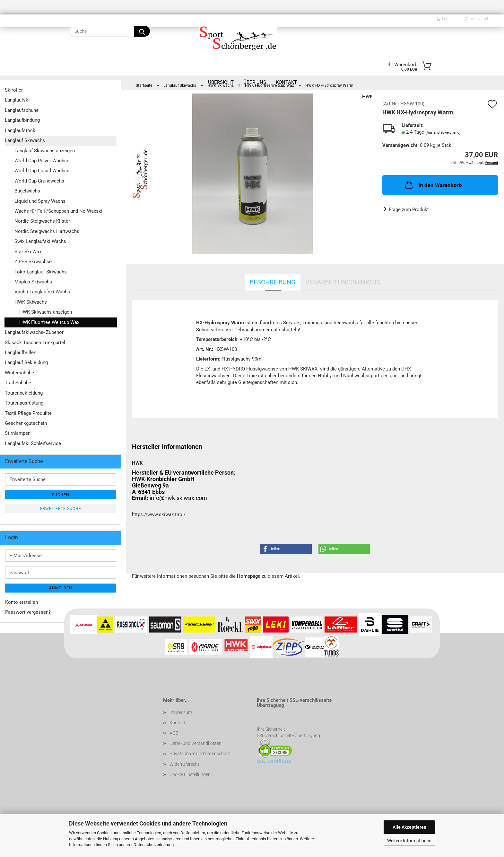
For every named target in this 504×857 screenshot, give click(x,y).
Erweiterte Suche (61, 509)
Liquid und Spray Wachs (40, 201)
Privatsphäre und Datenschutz (200, 754)
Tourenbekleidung (24, 393)
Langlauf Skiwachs (25, 140)
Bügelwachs (27, 191)
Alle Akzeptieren (409, 827)
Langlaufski (17, 100)
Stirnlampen (18, 433)
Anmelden (61, 588)
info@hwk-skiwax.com (178, 498)
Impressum (181, 712)
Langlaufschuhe (22, 110)
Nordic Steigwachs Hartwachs (47, 231)
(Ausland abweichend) (443, 133)
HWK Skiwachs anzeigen (46, 312)
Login (444, 19)
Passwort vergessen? (28, 612)
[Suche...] (142, 31)
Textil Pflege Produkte (28, 413)
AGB (174, 733)
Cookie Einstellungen (190, 774)
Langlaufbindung (22, 120)
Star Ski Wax (28, 252)
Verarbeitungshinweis (343, 282)
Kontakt (178, 723)
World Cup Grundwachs (39, 181)
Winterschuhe (19, 373)
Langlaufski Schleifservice (33, 443)
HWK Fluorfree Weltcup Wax (49, 322)
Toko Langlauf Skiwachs (41, 272)
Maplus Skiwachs (33, 282)
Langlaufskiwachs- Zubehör (34, 332)
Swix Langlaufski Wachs (40, 241)
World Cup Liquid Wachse (42, 171)
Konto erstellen (22, 602)
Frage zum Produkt (409, 210)
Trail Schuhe (18, 383)
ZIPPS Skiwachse (33, 262)
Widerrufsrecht (184, 764)
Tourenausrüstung (24, 403)
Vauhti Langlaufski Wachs (42, 292)
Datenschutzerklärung (154, 845)
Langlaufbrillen (21, 353)
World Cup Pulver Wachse (42, 161)
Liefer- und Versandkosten (196, 743)
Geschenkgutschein (26, 423)
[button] (286, 549)
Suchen (61, 495)
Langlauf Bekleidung (26, 362)
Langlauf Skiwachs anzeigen (45, 151)
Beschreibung (273, 282)
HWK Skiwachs (31, 302)
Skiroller (14, 90)
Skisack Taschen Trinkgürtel (35, 343)
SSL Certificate (274, 761)
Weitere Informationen (409, 841)
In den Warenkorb (433, 184)
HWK (367, 97)
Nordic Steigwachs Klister (42, 221)
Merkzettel (476, 19)
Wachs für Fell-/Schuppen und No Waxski (58, 211)
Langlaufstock (20, 130)
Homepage (249, 576)
